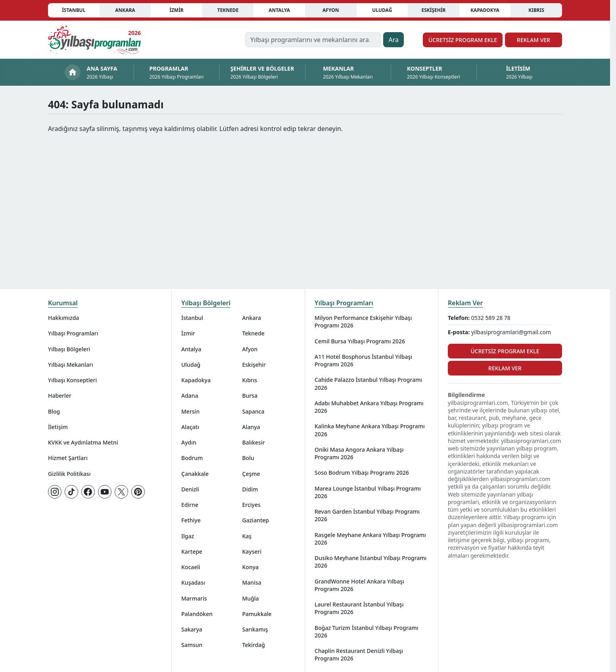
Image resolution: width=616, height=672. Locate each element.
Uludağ (382, 10)
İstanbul (74, 10)
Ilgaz (188, 536)
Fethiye (191, 520)
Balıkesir (254, 442)
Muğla (251, 598)
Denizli (190, 489)
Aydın (189, 442)
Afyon (331, 10)
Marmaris (194, 598)
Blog (54, 411)
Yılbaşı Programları (73, 333)
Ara (393, 40)
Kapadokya (485, 10)
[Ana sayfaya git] (94, 40)
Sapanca (253, 411)
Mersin (190, 411)
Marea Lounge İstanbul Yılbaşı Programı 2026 (368, 492)
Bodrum (192, 458)
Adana (190, 396)
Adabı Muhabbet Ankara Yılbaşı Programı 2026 (369, 407)
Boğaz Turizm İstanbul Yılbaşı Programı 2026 (366, 632)
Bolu (248, 458)
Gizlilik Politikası (69, 474)
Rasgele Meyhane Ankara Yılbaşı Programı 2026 (370, 539)
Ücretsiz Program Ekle (463, 40)
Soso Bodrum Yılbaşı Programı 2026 (362, 473)
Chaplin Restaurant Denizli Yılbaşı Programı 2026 (359, 655)
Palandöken (197, 614)
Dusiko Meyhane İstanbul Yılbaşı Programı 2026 (370, 562)
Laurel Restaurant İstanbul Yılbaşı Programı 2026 (359, 608)
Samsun (192, 645)
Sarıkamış (255, 629)
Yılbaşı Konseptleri (72, 380)
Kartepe (192, 552)
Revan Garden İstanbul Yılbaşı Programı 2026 (367, 515)
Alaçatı (190, 427)
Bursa (250, 396)
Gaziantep (256, 520)
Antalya (279, 10)
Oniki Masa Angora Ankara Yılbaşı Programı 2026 (359, 453)
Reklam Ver (533, 40)
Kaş (247, 536)
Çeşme (251, 474)
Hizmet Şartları (68, 458)
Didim (250, 489)
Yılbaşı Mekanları (71, 365)
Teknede (228, 10)
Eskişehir (433, 10)
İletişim (58, 427)
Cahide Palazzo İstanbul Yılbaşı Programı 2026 (368, 383)
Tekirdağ (254, 645)
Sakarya (192, 629)
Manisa (252, 582)
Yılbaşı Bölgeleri (69, 349)
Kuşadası (193, 582)
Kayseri (252, 552)
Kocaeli (191, 567)
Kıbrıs (536, 10)
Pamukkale (257, 614)
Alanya (251, 427)
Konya (251, 567)
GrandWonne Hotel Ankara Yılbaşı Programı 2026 (359, 585)
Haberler (60, 396)
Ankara (125, 10)
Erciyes (251, 505)
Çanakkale (195, 474)
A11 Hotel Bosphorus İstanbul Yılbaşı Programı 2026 (363, 360)
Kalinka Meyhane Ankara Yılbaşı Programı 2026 (370, 430)
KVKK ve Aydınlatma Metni (83, 442)
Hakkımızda (63, 318)
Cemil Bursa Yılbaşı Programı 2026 (360, 341)
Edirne (190, 505)
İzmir (176, 10)
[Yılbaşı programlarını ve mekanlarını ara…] (313, 40)
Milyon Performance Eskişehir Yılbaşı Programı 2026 (363, 322)
